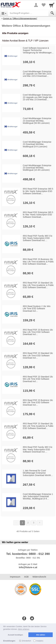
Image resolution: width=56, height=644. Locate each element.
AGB (26, 577)
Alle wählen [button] (41, 635)
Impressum (15, 577)
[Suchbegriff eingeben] (28, 13)
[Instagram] (32, 619)
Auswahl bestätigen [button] (15, 635)
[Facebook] (24, 619)
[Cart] (52, 5)
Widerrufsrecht (39, 577)
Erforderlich (26, 641)
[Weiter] (40, 523)
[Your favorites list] (43, 5)
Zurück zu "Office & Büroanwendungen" (20, 18)
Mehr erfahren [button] (24, 629)
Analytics (40, 641)
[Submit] (52, 13)
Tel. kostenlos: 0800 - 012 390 (28, 554)
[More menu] (36, 5)
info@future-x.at (28, 567)
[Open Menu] (4, 13)
